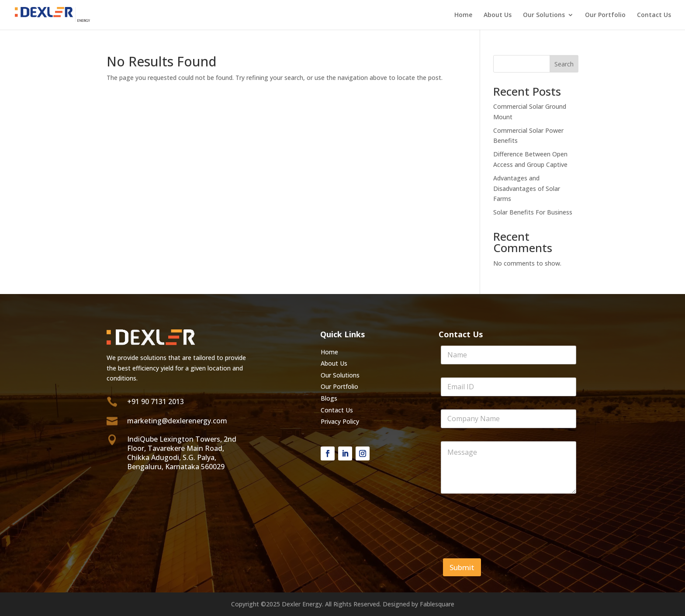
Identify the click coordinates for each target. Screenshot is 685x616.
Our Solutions (544, 15)
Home (463, 15)
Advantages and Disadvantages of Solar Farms (527, 189)
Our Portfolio (605, 15)
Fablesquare (437, 604)
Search (564, 64)
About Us (498, 15)
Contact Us (654, 15)
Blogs (329, 398)
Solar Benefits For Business (533, 212)
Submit (462, 567)
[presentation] (507, 537)
